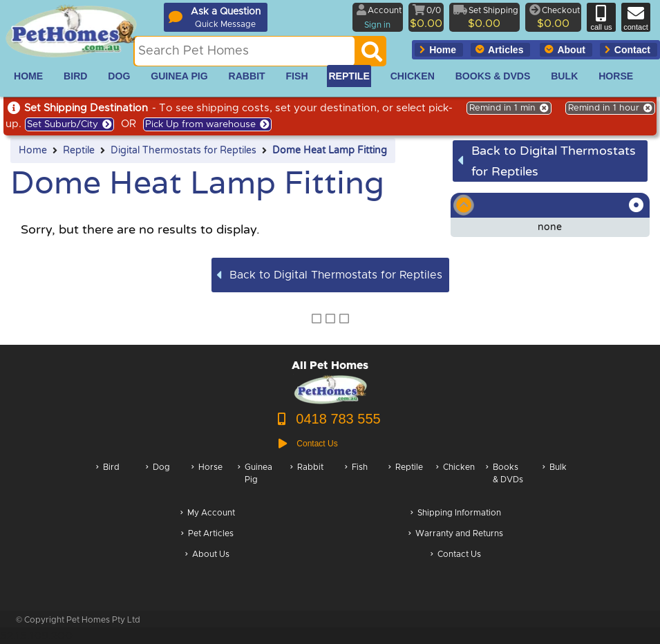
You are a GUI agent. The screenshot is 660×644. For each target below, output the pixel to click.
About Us (207, 555)
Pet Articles (207, 534)
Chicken (455, 481)
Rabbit (307, 481)
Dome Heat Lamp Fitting (330, 151)
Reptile (79, 151)
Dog (158, 481)
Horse (207, 481)
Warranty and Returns (456, 534)
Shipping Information (456, 514)
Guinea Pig (255, 481)
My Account (208, 514)
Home (33, 151)
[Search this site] (245, 51)
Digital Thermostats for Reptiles (183, 151)
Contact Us (456, 555)
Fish (356, 481)
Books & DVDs (505, 481)
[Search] (372, 55)
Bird (108, 481)
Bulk (555, 481)
